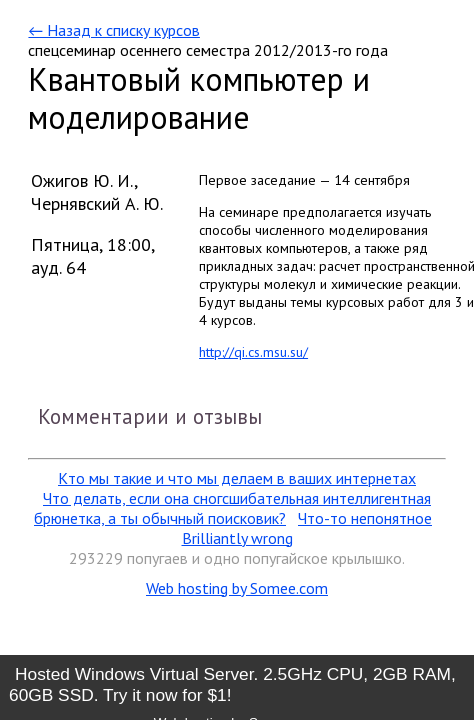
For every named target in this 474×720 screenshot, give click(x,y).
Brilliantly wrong (237, 538)
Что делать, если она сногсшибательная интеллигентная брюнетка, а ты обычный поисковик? (232, 508)
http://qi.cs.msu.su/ (253, 352)
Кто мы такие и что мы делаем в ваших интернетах (237, 478)
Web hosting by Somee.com (237, 588)
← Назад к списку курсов (113, 30)
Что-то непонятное (365, 518)
